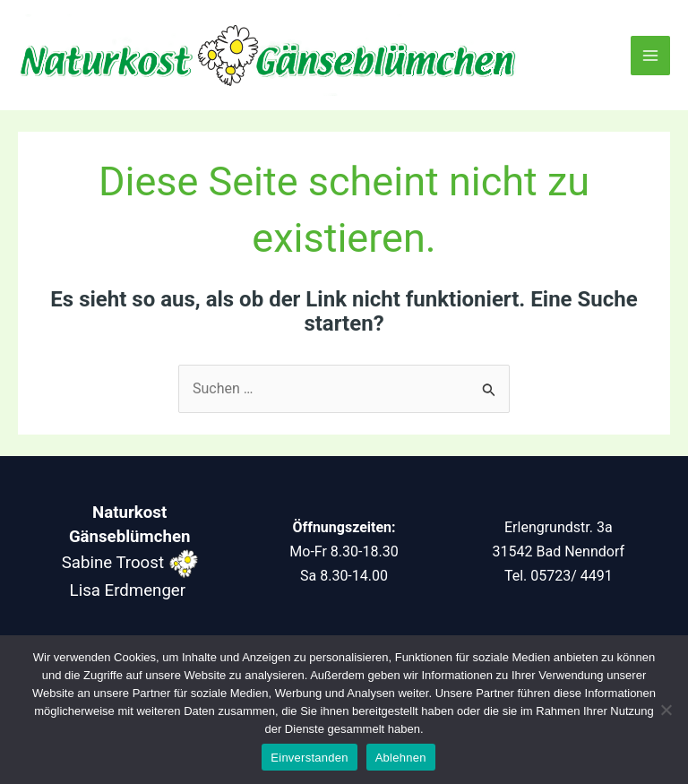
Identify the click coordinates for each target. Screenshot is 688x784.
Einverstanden (309, 758)
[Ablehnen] (666, 710)
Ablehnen (401, 758)
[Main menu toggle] (650, 56)
